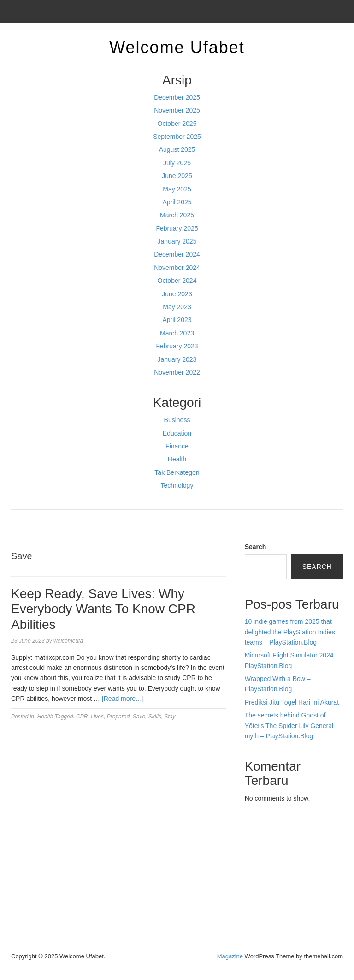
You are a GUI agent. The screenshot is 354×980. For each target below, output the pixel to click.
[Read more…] (123, 699)
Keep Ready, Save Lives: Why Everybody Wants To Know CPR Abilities (103, 609)
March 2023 (177, 333)
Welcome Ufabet (177, 47)
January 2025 (177, 241)
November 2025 (177, 110)
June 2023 (177, 294)
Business (177, 420)
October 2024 (177, 281)
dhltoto (254, 832)
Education (177, 433)
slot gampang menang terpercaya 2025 (287, 863)
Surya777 (259, 905)
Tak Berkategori (177, 472)
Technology (177, 485)
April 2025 (177, 202)
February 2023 (177, 346)
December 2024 (177, 254)
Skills (155, 717)
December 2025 (177, 97)
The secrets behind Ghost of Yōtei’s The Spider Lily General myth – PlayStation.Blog (289, 726)
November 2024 (177, 268)
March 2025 (177, 215)
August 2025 (177, 149)
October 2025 (177, 124)
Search (256, 547)
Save (139, 717)
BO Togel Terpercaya (296, 832)
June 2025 (177, 176)
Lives (97, 717)
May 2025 (177, 189)
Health (177, 459)
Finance (177, 446)
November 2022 (177, 372)
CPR (82, 717)
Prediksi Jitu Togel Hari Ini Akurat (292, 702)
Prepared (118, 717)
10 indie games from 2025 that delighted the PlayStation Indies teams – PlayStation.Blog (290, 632)
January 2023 (177, 359)
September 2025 (177, 137)
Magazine (230, 956)
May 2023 (177, 307)
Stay (170, 717)
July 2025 (177, 163)
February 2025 (177, 228)
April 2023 (177, 320)
